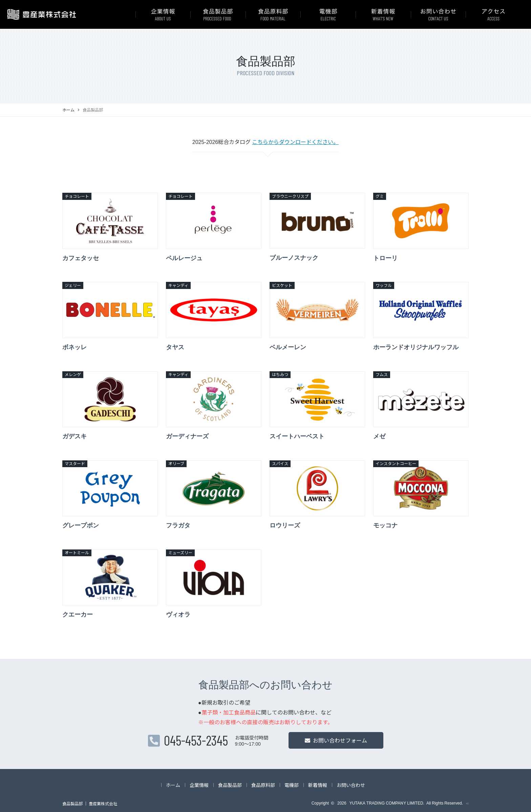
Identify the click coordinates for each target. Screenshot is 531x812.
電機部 (292, 785)
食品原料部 (263, 785)
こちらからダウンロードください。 (295, 142)
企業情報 (199, 785)
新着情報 (318, 785)
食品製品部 (230, 785)
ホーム (68, 110)
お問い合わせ (351, 785)
